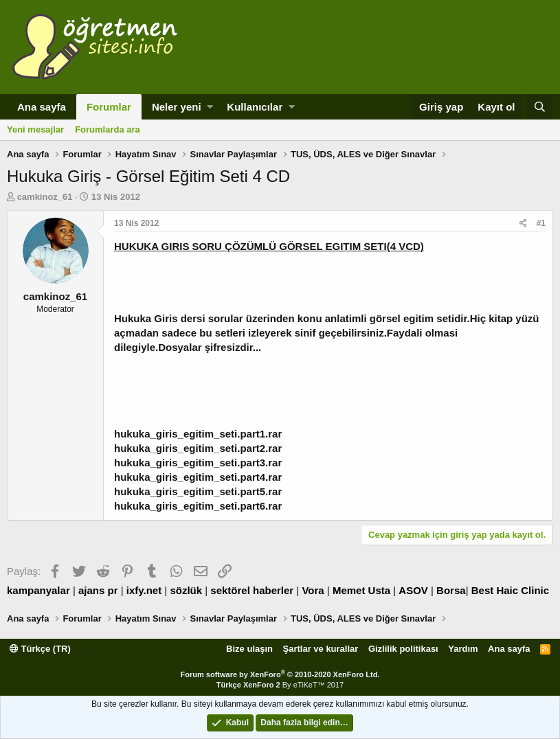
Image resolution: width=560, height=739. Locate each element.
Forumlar (109, 107)
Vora (313, 590)
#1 (541, 223)
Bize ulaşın (249, 649)
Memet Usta (361, 590)
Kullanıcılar (255, 107)
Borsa (451, 590)
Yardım (463, 649)
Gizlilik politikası (403, 649)
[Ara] (540, 107)
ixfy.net (144, 590)
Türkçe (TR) (40, 649)
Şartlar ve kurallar (321, 649)
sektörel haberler (252, 590)
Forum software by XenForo (280, 674)
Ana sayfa (42, 107)
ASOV (413, 590)
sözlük (186, 590)
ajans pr (98, 590)
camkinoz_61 (45, 197)
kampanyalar (38, 590)
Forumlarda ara (108, 129)
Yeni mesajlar (35, 129)
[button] (210, 107)
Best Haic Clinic (510, 590)
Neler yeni (177, 107)
